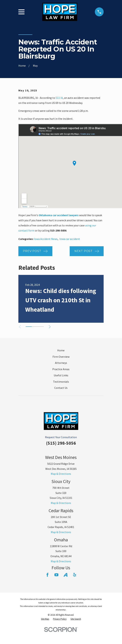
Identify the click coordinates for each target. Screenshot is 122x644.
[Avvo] (65, 575)
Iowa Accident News (46, 239)
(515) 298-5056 (61, 443)
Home (61, 350)
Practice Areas (61, 369)
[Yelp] (75, 575)
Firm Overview (61, 357)
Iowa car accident (70, 239)
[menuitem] (45, 619)
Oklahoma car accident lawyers (59, 215)
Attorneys (61, 363)
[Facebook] (47, 575)
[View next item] (50, 327)
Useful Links (61, 375)
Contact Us (61, 388)
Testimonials (61, 382)
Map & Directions (61, 474)
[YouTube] (56, 575)
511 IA (59, 98)
